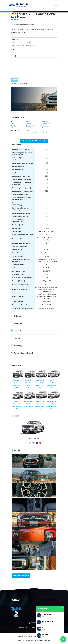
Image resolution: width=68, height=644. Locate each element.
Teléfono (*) (15, 39)
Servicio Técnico (31, 627)
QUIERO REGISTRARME (25, 636)
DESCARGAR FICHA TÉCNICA (34, 141)
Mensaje (14, 56)
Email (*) (14, 49)
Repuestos (21, 627)
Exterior (17, 316)
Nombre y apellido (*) (18, 33)
